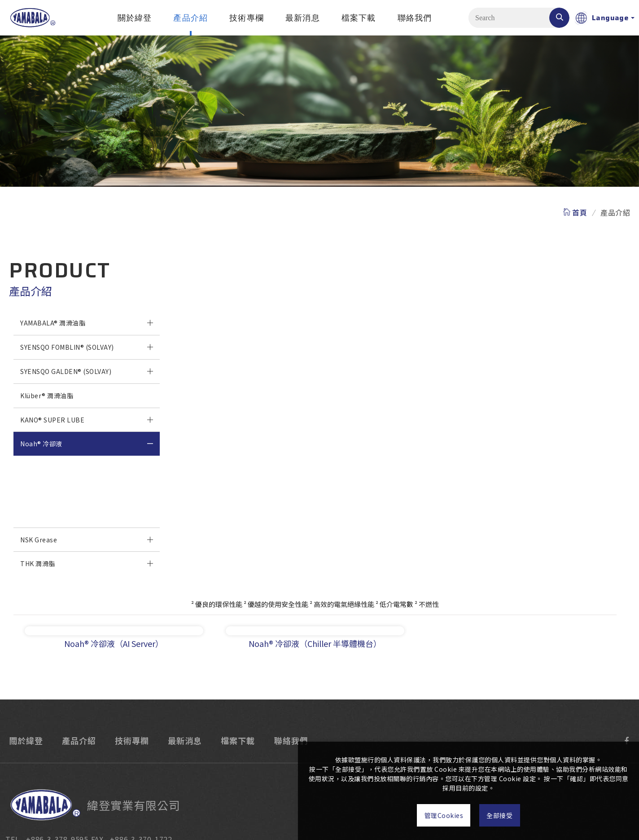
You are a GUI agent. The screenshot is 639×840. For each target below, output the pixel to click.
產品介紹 (190, 18)
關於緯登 (135, 18)
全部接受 (508, 815)
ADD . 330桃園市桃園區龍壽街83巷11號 (198, 782)
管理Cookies (435, 815)
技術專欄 (247, 18)
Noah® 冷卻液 (41, 444)
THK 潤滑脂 (38, 563)
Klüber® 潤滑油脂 (47, 396)
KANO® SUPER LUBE (52, 420)
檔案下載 (359, 18)
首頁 (580, 212)
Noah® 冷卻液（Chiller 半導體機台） (75, 515)
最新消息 (303, 18)
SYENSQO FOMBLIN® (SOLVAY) (67, 347)
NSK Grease (39, 540)
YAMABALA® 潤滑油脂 (53, 323)
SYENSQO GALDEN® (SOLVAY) (66, 371)
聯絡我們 (415, 18)
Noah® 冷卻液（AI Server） (62, 491)
